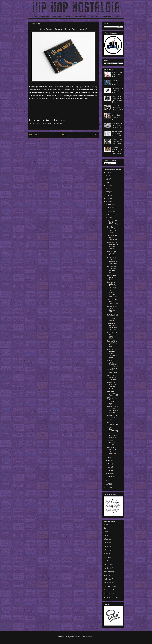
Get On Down (107, 543)
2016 (108, 481)
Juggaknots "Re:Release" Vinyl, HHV (112, 443)
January (110, 477)
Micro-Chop (107, 554)
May (109, 464)
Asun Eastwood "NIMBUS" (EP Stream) (112, 277)
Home (64, 135)
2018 (108, 199)
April (109, 467)
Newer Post (34, 135)
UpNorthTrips (108, 550)
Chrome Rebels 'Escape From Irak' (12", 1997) (113, 429)
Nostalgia (60, 123)
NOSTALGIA (57, 16)
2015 (107, 484)
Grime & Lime (107, 561)
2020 (108, 192)
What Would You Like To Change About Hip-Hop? (117, 125)
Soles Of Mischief (109, 575)
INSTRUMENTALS (81, 16)
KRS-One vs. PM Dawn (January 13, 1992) (117, 74)
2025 (107, 176)
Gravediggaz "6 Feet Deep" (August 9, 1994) (113, 393)
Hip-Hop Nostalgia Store (111, 597)
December (111, 205)
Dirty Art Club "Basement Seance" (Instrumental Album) (112, 354)
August (110, 218)
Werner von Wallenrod (110, 594)
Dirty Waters (107, 557)
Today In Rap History (110, 586)
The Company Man (109, 579)
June (109, 461)
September (111, 214)
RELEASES (45, 16)
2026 (108, 173)
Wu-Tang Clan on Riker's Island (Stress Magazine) (117, 108)
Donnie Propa (40, 123)
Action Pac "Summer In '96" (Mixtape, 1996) (113, 436)
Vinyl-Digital (107, 546)
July (109, 457)
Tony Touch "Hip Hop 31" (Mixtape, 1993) (113, 222)
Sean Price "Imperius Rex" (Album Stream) (112, 378)
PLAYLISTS (95, 16)
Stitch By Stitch (108, 565)
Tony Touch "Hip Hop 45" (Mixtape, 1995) (113, 302)
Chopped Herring (109, 572)
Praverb (106, 532)
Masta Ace (49, 123)
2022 (107, 186)
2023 (107, 182)
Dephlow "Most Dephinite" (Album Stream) (112, 253)
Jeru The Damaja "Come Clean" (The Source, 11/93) (117, 142)
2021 (107, 189)
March (110, 470)
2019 (108, 195)
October (110, 211)
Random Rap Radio (109, 583)
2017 (34, 123)
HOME (35, 16)
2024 (107, 179)
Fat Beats (106, 525)
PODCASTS (107, 16)
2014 (107, 487)
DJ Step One (107, 539)
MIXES (68, 16)
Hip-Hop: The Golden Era (111, 590)
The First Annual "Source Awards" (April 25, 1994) (117, 133)
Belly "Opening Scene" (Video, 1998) (116, 82)
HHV (105, 528)
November (111, 208)
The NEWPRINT (108, 568)
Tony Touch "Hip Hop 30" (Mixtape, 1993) (113, 238)
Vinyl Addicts (107, 535)
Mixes (54, 123)
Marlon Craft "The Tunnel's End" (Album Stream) (113, 371)
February (111, 474)
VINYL (117, 16)
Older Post (93, 135)
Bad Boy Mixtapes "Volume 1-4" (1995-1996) (118, 90)
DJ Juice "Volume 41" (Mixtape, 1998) (112, 417)
